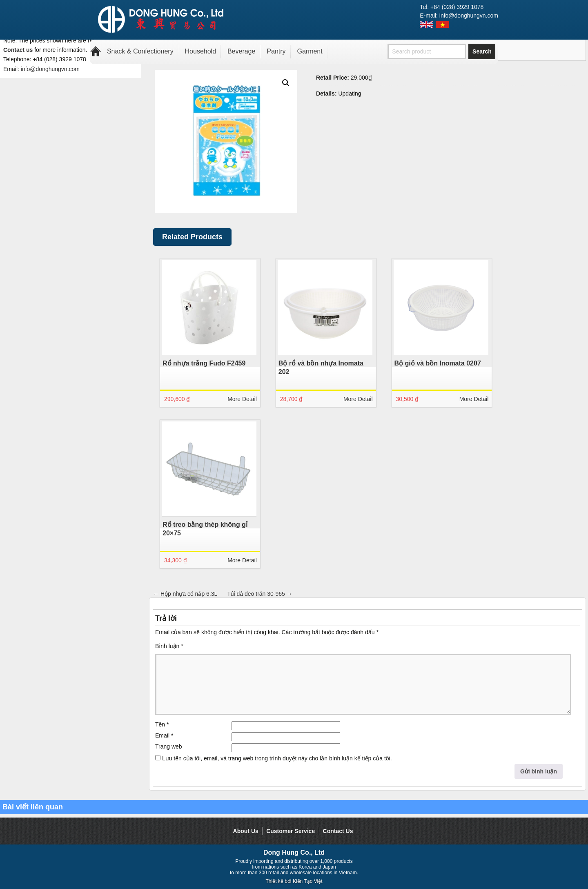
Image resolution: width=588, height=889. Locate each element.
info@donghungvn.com (50, 69)
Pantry (276, 51)
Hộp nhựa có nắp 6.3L (185, 594)
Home (96, 51)
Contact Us (338, 831)
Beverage (242, 51)
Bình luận (169, 646)
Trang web (169, 746)
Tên (162, 724)
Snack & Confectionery (140, 51)
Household (201, 51)
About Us (246, 831)
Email (164, 735)
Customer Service (291, 831)
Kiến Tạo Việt (308, 881)
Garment (310, 51)
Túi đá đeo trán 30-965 (260, 594)
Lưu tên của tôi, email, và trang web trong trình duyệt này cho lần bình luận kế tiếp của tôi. (277, 758)
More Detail (242, 399)
